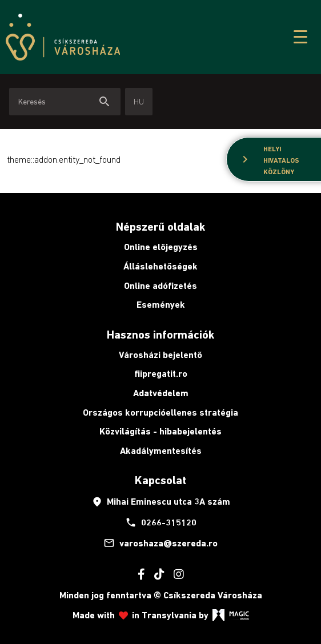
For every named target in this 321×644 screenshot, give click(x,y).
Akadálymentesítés (161, 451)
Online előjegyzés (161, 247)
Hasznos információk (160, 335)
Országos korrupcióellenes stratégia (160, 412)
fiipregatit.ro (161, 374)
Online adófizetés (160, 286)
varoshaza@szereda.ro (160, 543)
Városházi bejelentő (160, 355)
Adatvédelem (161, 393)
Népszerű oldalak (160, 227)
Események (161, 305)
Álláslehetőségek (160, 266)
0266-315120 (161, 522)
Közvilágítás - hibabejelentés (160, 431)
